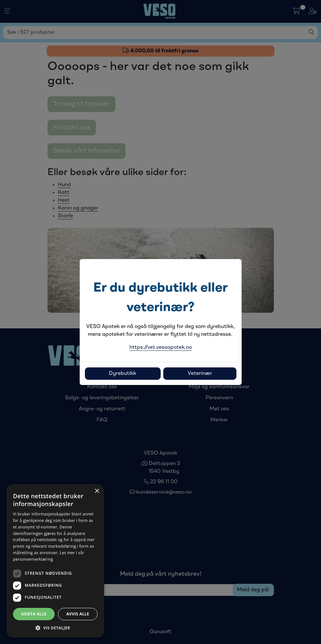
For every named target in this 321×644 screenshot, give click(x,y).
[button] (55, 628)
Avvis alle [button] (78, 614)
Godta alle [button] (34, 614)
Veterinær (200, 374)
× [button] (97, 491)
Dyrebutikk (123, 374)
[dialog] (55, 561)
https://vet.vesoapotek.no (161, 348)
